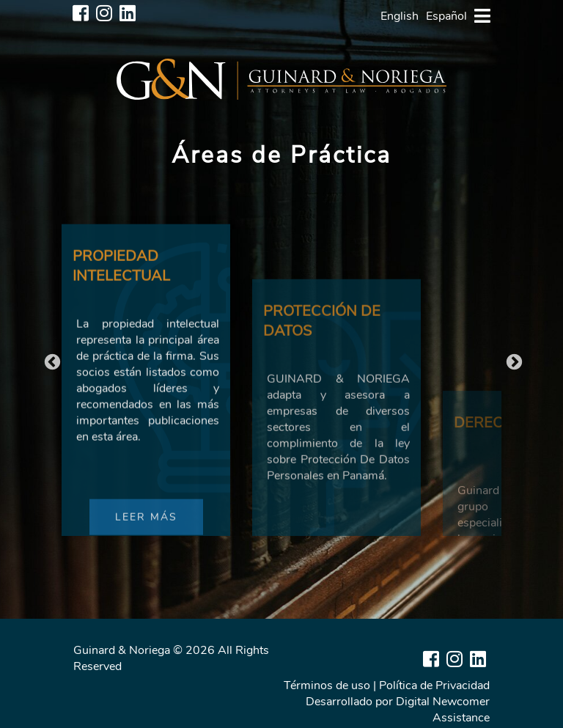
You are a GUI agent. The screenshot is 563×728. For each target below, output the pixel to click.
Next (512, 361)
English (400, 16)
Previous (51, 361)
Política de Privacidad (434, 685)
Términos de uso (327, 685)
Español (446, 16)
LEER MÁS (146, 535)
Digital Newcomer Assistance (443, 710)
